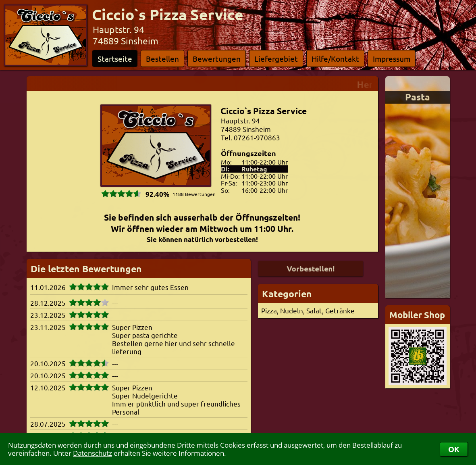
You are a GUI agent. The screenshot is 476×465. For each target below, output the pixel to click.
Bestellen (162, 58)
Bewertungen (217, 58)
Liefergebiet (276, 58)
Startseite (115, 58)
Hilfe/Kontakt (335, 58)
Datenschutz (92, 453)
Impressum (392, 58)
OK (454, 449)
